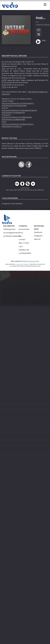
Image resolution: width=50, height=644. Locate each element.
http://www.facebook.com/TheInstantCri (18, 108)
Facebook (38, 237)
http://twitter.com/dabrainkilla (13, 124)
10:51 (3, 73)
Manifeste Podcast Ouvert (31, 265)
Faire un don (24, 247)
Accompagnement (11, 237)
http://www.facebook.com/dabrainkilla (17, 121)
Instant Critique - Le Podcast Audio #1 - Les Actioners (44, 45)
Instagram (38, 240)
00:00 (4, 68)
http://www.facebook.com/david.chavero (18, 128)
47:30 (4, 89)
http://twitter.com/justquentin (13, 117)
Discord (37, 243)
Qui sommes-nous (24, 235)
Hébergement (9, 233)
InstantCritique (43, 29)
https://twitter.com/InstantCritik (14, 110)
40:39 (4, 84)
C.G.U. (21, 251)
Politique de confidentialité (25, 256)
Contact (22, 244)
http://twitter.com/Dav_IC (12, 131)
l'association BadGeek (22, 268)
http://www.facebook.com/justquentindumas (19, 115)
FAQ (20, 240)
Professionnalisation (12, 240)
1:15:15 (4, 91)
